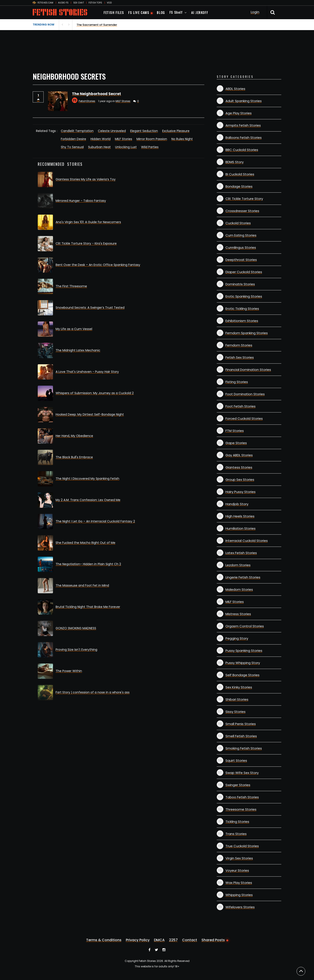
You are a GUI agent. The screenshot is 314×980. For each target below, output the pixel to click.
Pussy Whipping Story (243, 663)
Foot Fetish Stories (241, 406)
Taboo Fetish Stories (242, 797)
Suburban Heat (99, 147)
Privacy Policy (138, 940)
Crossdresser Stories (242, 211)
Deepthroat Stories (241, 260)
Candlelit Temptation (77, 131)
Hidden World (101, 139)
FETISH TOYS (95, 3)
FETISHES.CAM (45, 3)
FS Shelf (176, 12)
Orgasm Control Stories (245, 626)
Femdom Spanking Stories (247, 333)
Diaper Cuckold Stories (244, 272)
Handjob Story (237, 504)
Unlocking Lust (126, 147)
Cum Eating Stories (241, 235)
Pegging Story (237, 638)
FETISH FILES (114, 12)
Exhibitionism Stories (242, 321)
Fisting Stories (237, 382)
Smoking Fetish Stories (244, 748)
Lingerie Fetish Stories (243, 577)
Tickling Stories (237, 822)
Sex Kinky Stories (239, 687)
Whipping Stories (239, 895)
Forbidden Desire (73, 139)
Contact (190, 940)
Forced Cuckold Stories (244, 418)
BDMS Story (235, 162)
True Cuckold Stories (242, 846)
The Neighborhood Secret (96, 94)
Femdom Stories (239, 345)
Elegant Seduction (144, 131)
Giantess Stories (239, 467)
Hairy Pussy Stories (241, 492)
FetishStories (87, 101)
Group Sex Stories (240, 480)
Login (255, 12)
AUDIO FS (63, 3)
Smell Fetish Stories (241, 736)
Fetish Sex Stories (240, 357)
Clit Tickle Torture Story (244, 199)
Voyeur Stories (237, 870)
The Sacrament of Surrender (97, 25)
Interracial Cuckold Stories (247, 541)
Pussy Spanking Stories (244, 651)
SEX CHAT (79, 3)
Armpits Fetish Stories (243, 125)
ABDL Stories (235, 89)
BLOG (161, 12)
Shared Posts (213, 940)
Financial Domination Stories (248, 370)
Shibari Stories (237, 699)
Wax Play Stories (239, 883)
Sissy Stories (235, 712)
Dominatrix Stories (240, 284)
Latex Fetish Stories (241, 553)
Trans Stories (236, 834)
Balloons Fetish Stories (244, 138)
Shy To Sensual (72, 147)
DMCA (159, 940)
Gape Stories (236, 443)
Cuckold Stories (238, 223)
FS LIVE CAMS (139, 12)
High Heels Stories (240, 516)
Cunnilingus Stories (241, 247)
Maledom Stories (239, 589)
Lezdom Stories (238, 565)
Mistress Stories (238, 614)
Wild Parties (150, 147)
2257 (173, 940)
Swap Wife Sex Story (242, 773)
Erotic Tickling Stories (242, 309)
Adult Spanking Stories (244, 101)
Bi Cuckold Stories (240, 174)
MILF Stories (123, 101)
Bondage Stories (239, 186)
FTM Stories (235, 431)
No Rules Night (182, 139)
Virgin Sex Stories (239, 858)
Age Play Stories (239, 113)
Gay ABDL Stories (239, 455)
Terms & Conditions (104, 940)
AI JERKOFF (200, 12)
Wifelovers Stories (240, 907)
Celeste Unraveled (112, 131)
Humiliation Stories (241, 528)
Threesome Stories (241, 809)
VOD (109, 3)
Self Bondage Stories (242, 675)
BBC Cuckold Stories (242, 150)
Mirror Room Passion (152, 139)
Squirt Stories (236, 760)
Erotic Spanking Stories (244, 296)
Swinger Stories (238, 785)
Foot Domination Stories (245, 394)
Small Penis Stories (241, 724)
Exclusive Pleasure (176, 131)
